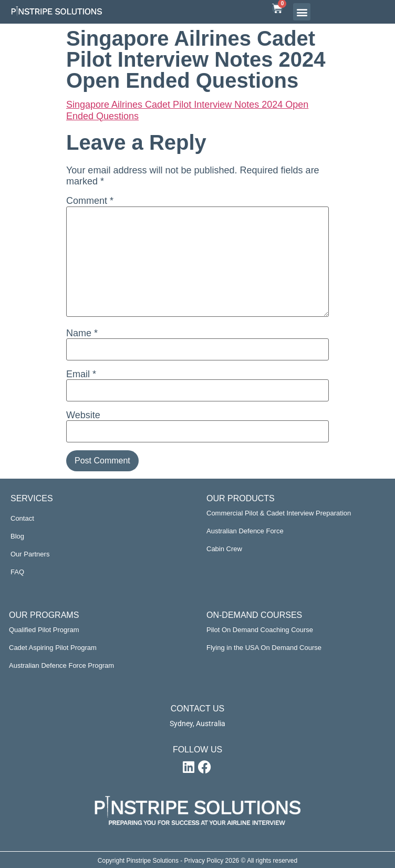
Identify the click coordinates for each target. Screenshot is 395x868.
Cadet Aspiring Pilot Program (53, 648)
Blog (17, 536)
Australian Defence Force (245, 531)
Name (82, 333)
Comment (90, 201)
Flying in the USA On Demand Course (264, 648)
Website (83, 415)
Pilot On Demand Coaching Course (260, 630)
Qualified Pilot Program (44, 630)
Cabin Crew (224, 549)
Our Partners (30, 554)
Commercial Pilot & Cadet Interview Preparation (279, 513)
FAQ (17, 572)
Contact (22, 518)
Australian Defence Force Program (61, 665)
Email (81, 374)
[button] (302, 12)
